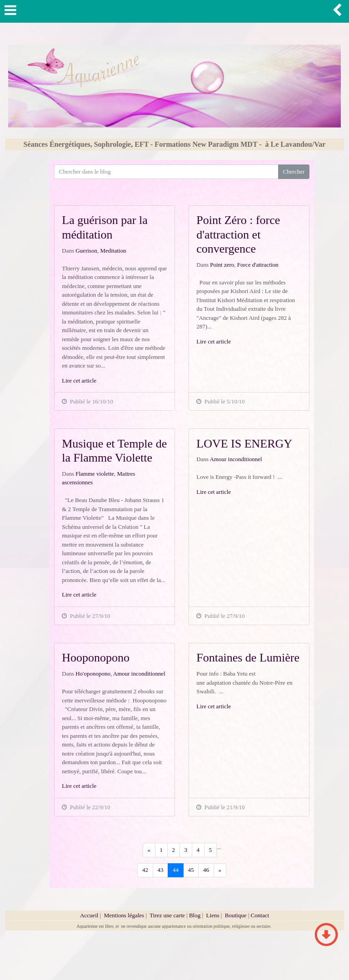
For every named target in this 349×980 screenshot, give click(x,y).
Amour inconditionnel (236, 459)
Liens (213, 915)
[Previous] (149, 850)
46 (206, 870)
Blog (195, 915)
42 (145, 870)
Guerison (86, 251)
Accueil (89, 915)
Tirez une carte (167, 915)
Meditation (113, 251)
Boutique (237, 915)
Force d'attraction (258, 265)
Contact (260, 915)
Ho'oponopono (93, 674)
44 (176, 870)
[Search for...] (166, 172)
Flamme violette (95, 474)
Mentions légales (124, 915)
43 (161, 870)
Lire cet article (79, 381)
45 (191, 870)
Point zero (222, 265)
